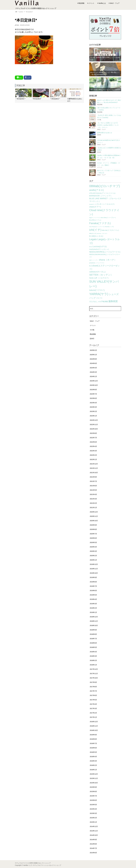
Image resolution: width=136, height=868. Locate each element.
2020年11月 (94, 516)
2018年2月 (93, 660)
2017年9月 (93, 682)
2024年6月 (93, 363)
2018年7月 (93, 639)
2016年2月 (93, 765)
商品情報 (81, 3)
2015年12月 (94, 774)
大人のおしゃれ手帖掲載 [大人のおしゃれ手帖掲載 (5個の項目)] (99, 301)
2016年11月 (94, 726)
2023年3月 (93, 407)
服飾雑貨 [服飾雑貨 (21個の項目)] (113, 301)
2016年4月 (93, 757)
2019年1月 (93, 612)
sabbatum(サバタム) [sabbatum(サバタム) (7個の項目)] (97, 272)
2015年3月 (93, 813)
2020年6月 (93, 538)
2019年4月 (93, 599)
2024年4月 (93, 368)
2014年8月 (93, 844)
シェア (28, 77)
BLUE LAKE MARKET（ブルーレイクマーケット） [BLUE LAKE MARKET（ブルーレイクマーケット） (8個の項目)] (105, 200)
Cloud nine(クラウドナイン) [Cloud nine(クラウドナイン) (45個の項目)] (104, 212)
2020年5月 (93, 542)
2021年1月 (93, 508)
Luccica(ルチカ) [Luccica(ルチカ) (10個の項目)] (100, 246)
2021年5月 (93, 490)
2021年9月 (93, 477)
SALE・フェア (115, 3)
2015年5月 (93, 805)
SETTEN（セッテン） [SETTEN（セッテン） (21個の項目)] (101, 275)
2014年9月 (93, 840)
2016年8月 (93, 739)
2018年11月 (94, 621)
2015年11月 (94, 778)
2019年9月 (93, 577)
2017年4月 (93, 704)
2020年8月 (93, 529)
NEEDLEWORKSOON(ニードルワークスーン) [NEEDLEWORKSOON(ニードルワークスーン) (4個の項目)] (105, 256)
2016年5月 (93, 752)
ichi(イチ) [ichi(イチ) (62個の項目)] (95, 230)
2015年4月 (93, 809)
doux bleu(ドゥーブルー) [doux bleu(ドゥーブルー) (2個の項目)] (108, 218)
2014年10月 (94, 835)
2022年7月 (93, 438)
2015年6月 (93, 800)
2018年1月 (93, 665)
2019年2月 (93, 608)
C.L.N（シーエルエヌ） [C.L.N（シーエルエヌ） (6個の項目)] (106, 204)
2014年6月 (93, 853)
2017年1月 (93, 717)
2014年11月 (94, 831)
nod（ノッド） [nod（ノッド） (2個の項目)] (94, 260)
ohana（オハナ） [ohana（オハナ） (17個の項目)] (108, 260)
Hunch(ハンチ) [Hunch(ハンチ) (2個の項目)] (109, 227)
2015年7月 (93, 796)
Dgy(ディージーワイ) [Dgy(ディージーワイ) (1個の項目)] (95, 218)
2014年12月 (94, 826)
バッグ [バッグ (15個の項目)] (92, 298)
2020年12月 (94, 512)
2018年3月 (93, 656)
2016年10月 (94, 730)
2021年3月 (93, 499)
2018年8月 (93, 634)
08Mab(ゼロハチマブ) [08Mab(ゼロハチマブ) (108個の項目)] (105, 186)
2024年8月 (93, 359)
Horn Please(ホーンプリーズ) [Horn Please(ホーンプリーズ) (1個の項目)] (97, 227)
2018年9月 (93, 630)
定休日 (21, 12)
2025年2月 (93, 350)
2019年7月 (93, 586)
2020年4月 (93, 547)
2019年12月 (94, 564)
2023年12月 (94, 381)
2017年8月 (93, 687)
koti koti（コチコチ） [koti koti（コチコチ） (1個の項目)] (102, 233)
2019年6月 (93, 591)
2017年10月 (94, 678)
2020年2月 (93, 556)
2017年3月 (93, 708)
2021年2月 (93, 503)
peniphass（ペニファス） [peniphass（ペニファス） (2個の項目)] (97, 263)
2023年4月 (93, 403)
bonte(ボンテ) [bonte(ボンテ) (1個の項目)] (93, 204)
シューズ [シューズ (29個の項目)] (114, 294)
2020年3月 (93, 551)
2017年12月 (94, 669)
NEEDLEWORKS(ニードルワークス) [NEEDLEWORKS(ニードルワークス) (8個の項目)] (105, 252)
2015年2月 (93, 818)
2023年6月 (93, 398)
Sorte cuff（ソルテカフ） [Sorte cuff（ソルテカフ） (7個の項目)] (99, 278)
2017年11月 (94, 674)
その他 (92, 330)
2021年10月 (94, 473)
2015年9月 (93, 787)
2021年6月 (93, 486)
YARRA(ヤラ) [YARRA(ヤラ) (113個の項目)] (99, 294)
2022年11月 (94, 425)
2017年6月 (93, 695)
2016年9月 (93, 735)
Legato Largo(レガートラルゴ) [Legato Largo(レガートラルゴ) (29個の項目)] (104, 241)
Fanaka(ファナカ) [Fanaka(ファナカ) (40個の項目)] (100, 223)
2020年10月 (94, 521)
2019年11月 (94, 569)
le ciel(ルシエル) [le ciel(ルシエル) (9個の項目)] (96, 236)
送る (19, 77)
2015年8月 (93, 791)
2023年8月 (93, 390)
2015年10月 (94, 783)
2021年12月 (94, 464)
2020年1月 (93, 560)
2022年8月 (93, 433)
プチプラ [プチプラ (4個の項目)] (99, 298)
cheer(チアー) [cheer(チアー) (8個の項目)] (95, 207)
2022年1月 (93, 459)
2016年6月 (93, 748)
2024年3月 (93, 372)
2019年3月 (93, 604)
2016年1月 (93, 770)
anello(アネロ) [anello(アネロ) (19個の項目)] (97, 190)
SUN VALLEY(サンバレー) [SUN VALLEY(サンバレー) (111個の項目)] (104, 284)
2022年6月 (93, 442)
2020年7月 (93, 534)
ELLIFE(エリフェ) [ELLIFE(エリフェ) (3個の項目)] (95, 220)
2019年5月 (93, 595)
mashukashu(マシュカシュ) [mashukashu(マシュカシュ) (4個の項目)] (99, 249)
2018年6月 (93, 643)
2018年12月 (94, 617)
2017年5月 (93, 700)
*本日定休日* (29, 12)
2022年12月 (94, 420)
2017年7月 (93, 691)
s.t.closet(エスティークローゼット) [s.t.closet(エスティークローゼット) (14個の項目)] (104, 267)
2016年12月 (94, 722)
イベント (91, 3)
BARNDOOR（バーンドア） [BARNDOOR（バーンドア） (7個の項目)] (101, 196)
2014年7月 (93, 848)
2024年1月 (93, 376)
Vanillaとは (102, 3)
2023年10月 (94, 385)
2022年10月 (94, 429)
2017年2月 (93, 713)
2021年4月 (93, 494)
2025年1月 (93, 355)
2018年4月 (93, 652)
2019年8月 (93, 582)
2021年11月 (94, 468)
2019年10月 (94, 573)
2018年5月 (93, 647)
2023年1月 (93, 416)
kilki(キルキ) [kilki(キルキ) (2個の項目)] (93, 233)
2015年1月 (93, 822)
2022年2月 (93, 455)
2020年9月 (93, 525)
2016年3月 (93, 761)
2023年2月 (93, 411)
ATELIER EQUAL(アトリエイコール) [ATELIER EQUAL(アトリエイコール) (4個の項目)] (102, 193)
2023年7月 (93, 394)
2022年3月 (93, 451)
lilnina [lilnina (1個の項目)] (91, 247)
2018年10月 (94, 625)
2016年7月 (93, 743)
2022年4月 (93, 446)
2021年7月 (93, 481)
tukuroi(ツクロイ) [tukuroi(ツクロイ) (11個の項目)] (97, 290)
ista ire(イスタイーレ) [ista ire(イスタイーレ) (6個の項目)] (110, 230)
